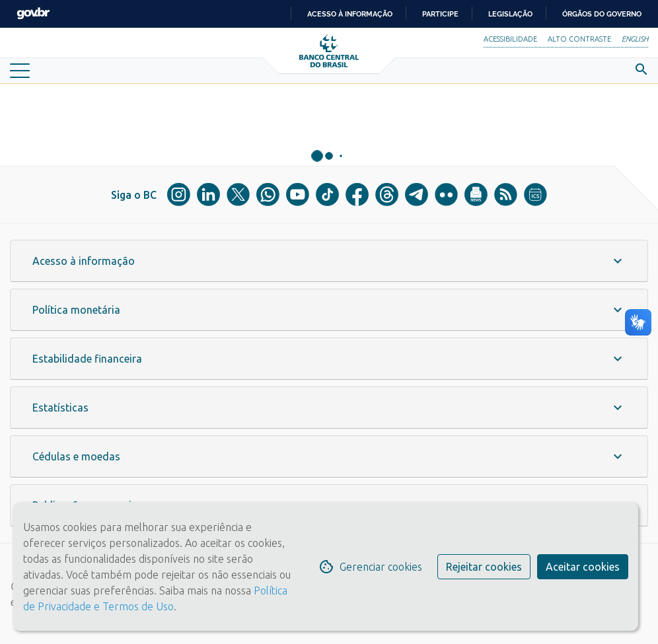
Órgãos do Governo (602, 14)
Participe (440, 14)
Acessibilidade (510, 39)
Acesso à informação (350, 14)
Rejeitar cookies (484, 567)
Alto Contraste (579, 39)
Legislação (510, 14)
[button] (329, 261)
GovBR (33, 14)
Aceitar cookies (583, 567)
